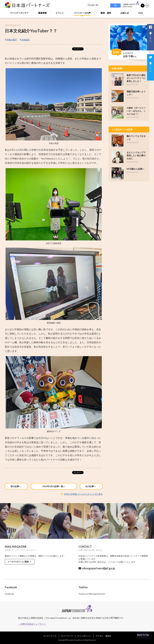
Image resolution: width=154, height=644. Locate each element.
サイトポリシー (84, 636)
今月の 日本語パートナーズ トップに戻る (83, 494)
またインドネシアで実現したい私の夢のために (136, 155)
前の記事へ (14, 486)
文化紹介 (26, 40)
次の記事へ (93, 486)
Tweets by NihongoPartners (92, 594)
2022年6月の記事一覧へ (54, 486)
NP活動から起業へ (136, 169)
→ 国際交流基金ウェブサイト (32, 624)
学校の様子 (12, 40)
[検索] (97, 5)
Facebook (9, 594)
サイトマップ (67, 636)
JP (143, 6)
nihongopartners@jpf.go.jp (99, 568)
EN (147, 6)
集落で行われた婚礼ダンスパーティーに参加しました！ (136, 78)
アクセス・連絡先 (103, 636)
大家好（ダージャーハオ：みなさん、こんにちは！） (136, 111)
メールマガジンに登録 (20, 562)
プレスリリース (50, 636)
